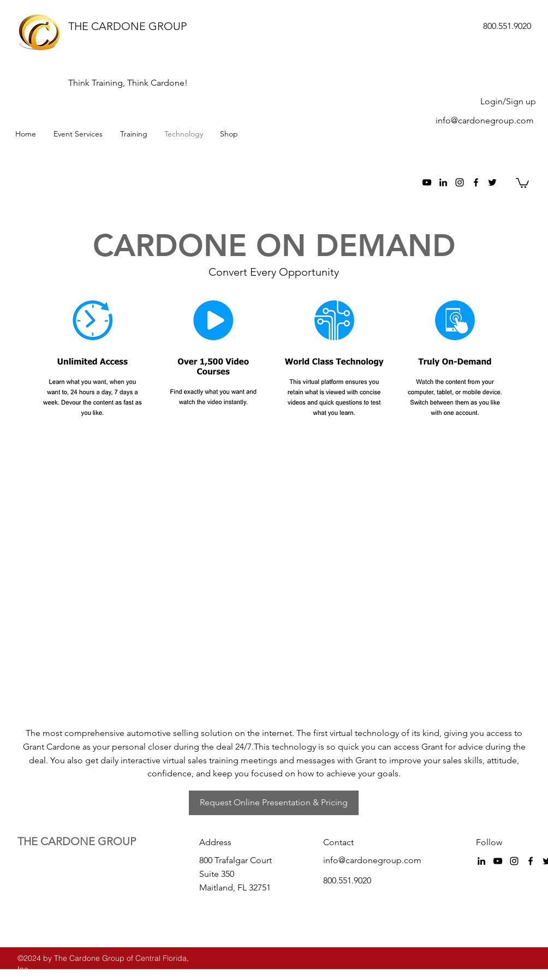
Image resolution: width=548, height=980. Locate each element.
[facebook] (476, 182)
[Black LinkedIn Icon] (443, 182)
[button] (522, 182)
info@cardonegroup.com (485, 120)
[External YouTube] (276, 577)
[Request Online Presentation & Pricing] (274, 803)
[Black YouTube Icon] (427, 182)
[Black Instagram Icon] (460, 182)
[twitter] (492, 182)
